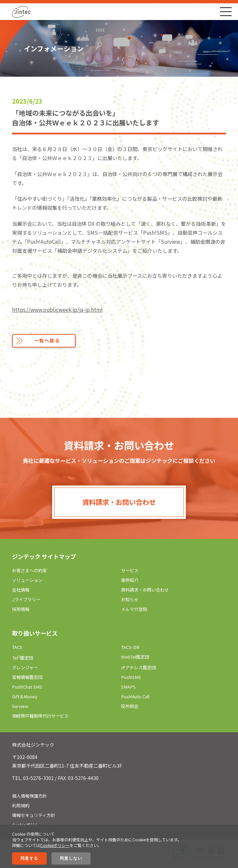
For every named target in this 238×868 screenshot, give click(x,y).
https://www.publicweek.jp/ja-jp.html (57, 309)
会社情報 (21, 590)
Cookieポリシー (55, 845)
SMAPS (128, 687)
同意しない (71, 858)
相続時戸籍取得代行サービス (40, 716)
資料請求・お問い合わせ (119, 502)
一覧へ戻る (47, 340)
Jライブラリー (26, 599)
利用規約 (21, 805)
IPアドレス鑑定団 (138, 667)
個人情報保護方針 (29, 796)
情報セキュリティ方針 (34, 815)
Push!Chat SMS (27, 687)
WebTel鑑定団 (135, 657)
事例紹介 (130, 580)
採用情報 (21, 609)
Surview (20, 706)
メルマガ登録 (134, 609)
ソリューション (27, 580)
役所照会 (130, 706)
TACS (17, 647)
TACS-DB (130, 647)
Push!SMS (131, 677)
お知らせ (130, 599)
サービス (130, 570)
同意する (29, 858)
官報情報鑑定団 (27, 677)
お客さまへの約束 (29, 570)
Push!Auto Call (135, 696)
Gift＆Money (25, 696)
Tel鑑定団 (23, 658)
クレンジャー (25, 667)
